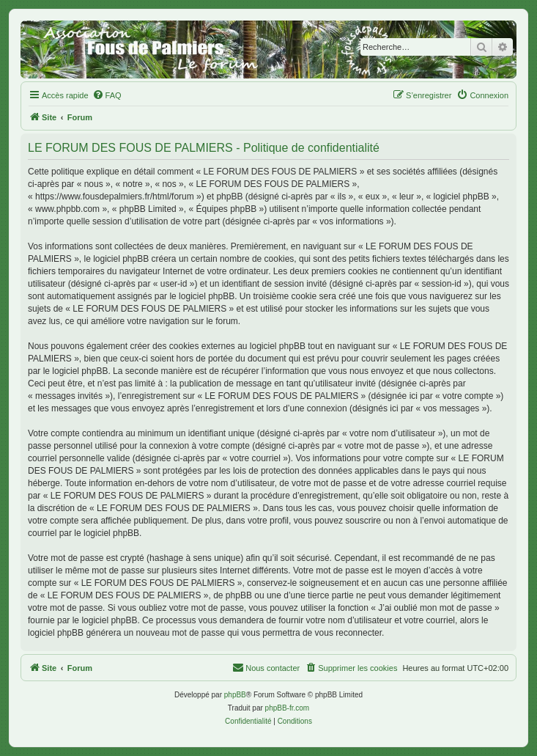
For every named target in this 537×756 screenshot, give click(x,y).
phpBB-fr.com (288, 708)
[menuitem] (107, 95)
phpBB (235, 695)
